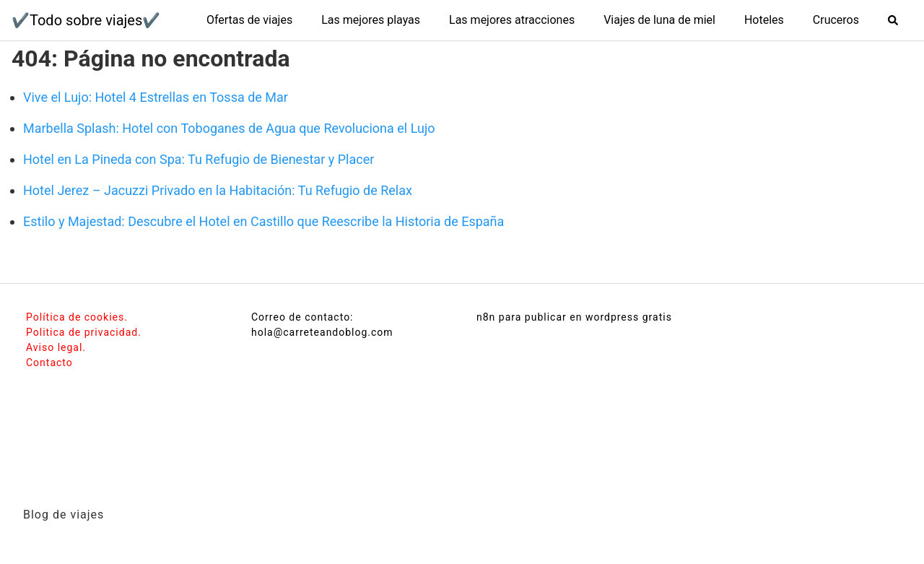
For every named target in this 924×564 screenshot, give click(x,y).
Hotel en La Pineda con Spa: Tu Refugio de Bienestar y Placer (199, 159)
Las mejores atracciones (512, 20)
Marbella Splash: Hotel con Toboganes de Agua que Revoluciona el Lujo (229, 128)
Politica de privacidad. (84, 332)
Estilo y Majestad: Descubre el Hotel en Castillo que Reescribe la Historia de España (263, 221)
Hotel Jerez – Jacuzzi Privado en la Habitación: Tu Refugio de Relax (218, 190)
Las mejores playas (371, 20)
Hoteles (764, 20)
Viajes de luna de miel (659, 20)
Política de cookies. (77, 317)
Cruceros (836, 20)
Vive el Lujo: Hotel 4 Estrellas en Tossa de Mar (156, 97)
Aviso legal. (56, 347)
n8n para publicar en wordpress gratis (574, 317)
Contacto (49, 363)
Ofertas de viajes (249, 20)
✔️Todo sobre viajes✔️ (86, 20)
